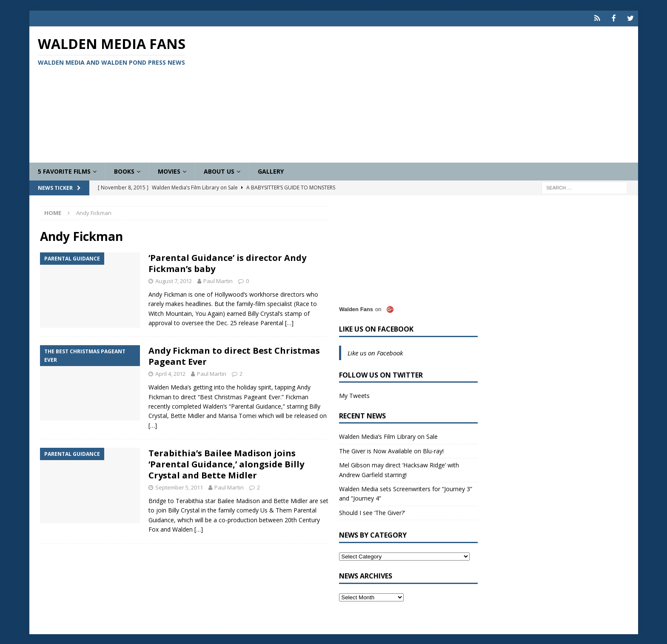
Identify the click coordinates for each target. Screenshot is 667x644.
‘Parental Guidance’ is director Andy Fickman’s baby (227, 263)
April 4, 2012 (170, 373)
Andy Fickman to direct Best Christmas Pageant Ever (234, 356)
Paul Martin (218, 280)
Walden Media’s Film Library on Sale (388, 436)
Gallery (271, 170)
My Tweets (354, 395)
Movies (169, 170)
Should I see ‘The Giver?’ (372, 512)
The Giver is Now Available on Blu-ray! (391, 450)
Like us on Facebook (376, 328)
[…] (289, 322)
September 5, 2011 (179, 487)
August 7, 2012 (174, 280)
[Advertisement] (433, 94)
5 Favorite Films (64, 170)
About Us (219, 170)
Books (124, 170)
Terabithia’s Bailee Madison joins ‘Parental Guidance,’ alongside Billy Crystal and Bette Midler (226, 464)
